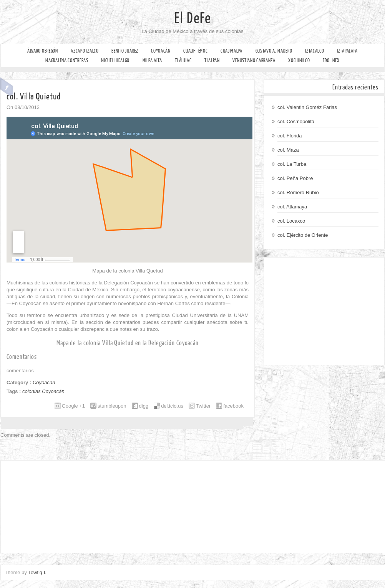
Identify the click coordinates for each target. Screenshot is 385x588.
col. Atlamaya (292, 207)
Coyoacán (161, 51)
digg (144, 406)
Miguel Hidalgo (115, 60)
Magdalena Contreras (67, 60)
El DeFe (193, 18)
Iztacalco (314, 51)
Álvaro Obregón (43, 51)
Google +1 (73, 406)
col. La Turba (292, 164)
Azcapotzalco (85, 51)
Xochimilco (299, 60)
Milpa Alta (152, 60)
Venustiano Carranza (254, 60)
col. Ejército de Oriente (303, 235)
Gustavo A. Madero (274, 51)
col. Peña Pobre (295, 178)
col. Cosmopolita (296, 121)
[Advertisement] (324, 311)
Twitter (203, 406)
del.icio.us (172, 406)
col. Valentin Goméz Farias (307, 107)
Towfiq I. (37, 572)
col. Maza (288, 150)
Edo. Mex (331, 60)
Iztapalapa (347, 51)
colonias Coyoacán (43, 391)
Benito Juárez (125, 51)
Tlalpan (212, 60)
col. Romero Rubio (298, 192)
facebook (233, 406)
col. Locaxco (291, 221)
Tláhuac (183, 60)
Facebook (7, 87)
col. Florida (290, 136)
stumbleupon (112, 406)
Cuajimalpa (231, 51)
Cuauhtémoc (195, 51)
